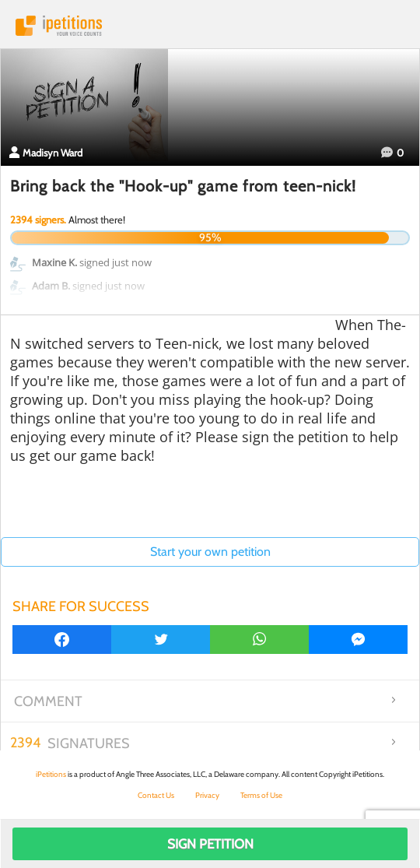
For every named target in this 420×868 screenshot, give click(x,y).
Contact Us (156, 795)
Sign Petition (210, 844)
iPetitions (210, 26)
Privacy (207, 795)
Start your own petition (210, 552)
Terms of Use (261, 795)
